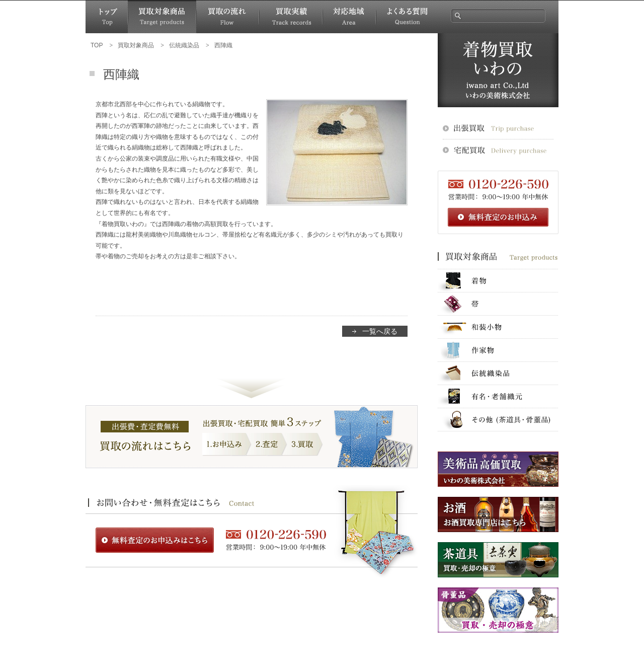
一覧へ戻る (380, 331)
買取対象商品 (162, 17)
